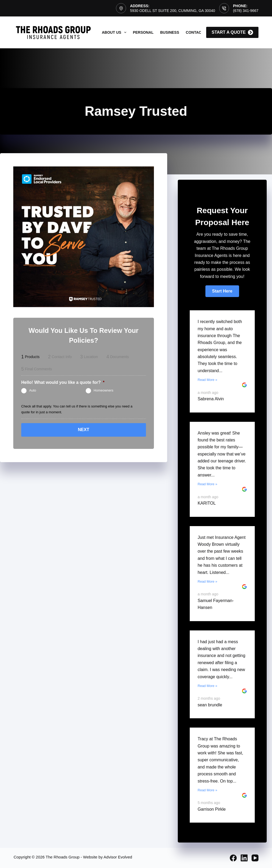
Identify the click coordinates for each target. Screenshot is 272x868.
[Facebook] (233, 858)
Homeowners (103, 390)
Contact (195, 32)
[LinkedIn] (244, 858)
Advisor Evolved (118, 857)
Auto (33, 390)
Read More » (208, 380)
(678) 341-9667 (246, 11)
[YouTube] (255, 858)
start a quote (232, 32)
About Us (115, 32)
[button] (222, 291)
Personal (143, 32)
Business (170, 32)
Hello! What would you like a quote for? (63, 382)
